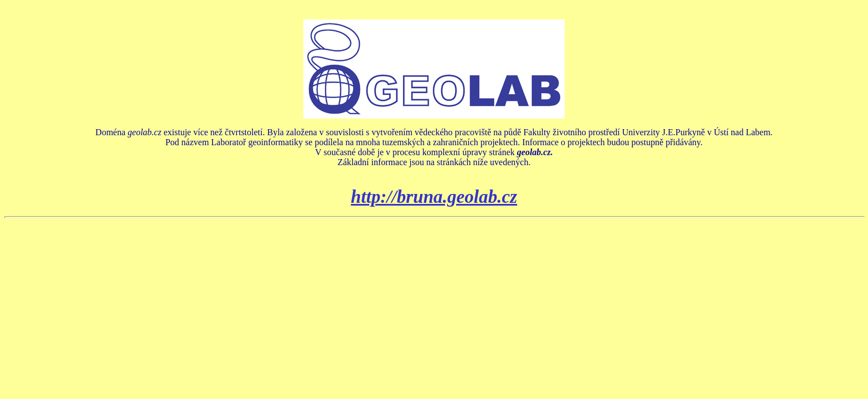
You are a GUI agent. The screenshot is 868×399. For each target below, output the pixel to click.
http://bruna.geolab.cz (434, 196)
